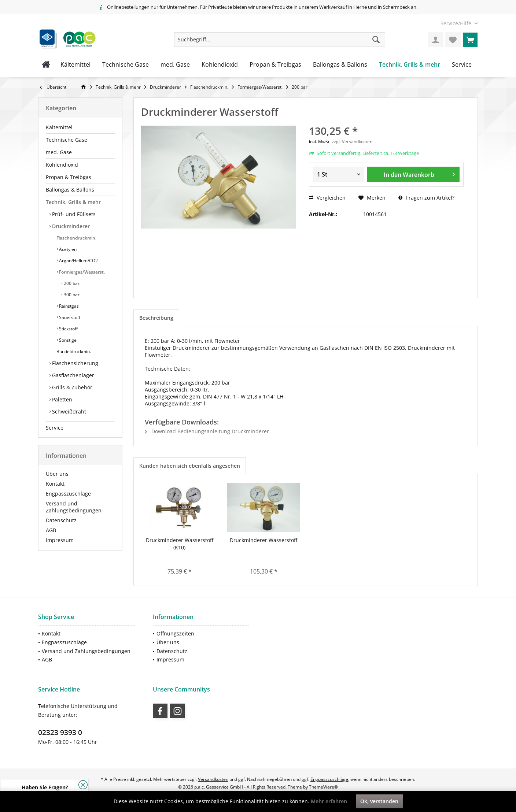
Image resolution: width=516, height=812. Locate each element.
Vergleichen (327, 198)
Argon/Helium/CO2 (78, 261)
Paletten (61, 399)
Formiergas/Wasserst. (81, 272)
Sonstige (67, 340)
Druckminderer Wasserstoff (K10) (180, 544)
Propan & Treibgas (69, 177)
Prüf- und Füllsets (73, 214)
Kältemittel (59, 127)
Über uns (57, 474)
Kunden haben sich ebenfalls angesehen (190, 466)
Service (55, 428)
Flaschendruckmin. (76, 238)
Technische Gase (67, 140)
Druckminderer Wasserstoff (263, 540)
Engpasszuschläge (68, 494)
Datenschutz (61, 520)
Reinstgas (68, 306)
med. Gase (59, 152)
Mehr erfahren (329, 801)
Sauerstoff (69, 317)
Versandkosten (213, 779)
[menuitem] (456, 23)
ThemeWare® (323, 787)
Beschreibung (156, 318)
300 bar (71, 295)
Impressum (60, 540)
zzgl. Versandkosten (352, 142)
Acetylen (67, 249)
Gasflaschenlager (72, 375)
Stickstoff (68, 329)
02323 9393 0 (60, 733)
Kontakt (55, 484)
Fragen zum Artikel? (426, 198)
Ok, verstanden (379, 801)
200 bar (71, 283)
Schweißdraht (68, 411)
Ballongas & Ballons (70, 190)
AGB (51, 530)
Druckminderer (70, 226)
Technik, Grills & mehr (73, 202)
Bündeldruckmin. (73, 351)
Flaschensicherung (74, 363)
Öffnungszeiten (175, 633)
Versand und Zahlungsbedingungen (74, 507)
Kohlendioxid (62, 165)
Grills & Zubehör (71, 387)
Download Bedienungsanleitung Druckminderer (207, 431)
